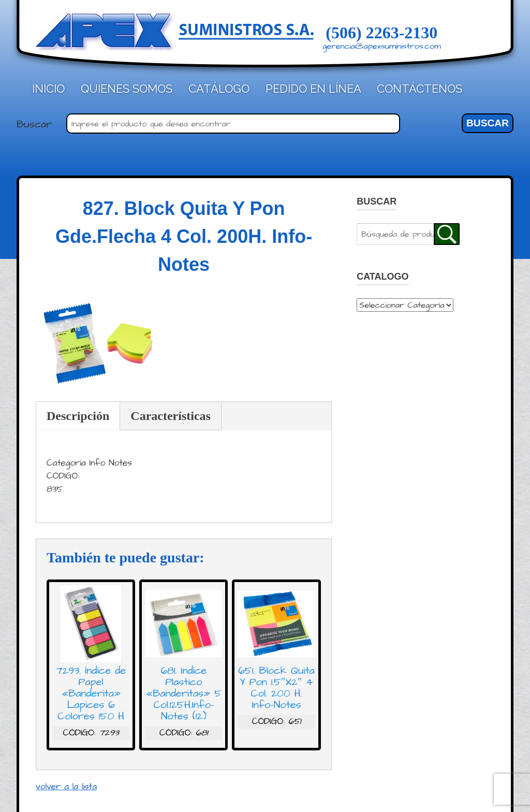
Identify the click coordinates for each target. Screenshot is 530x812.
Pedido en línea (313, 89)
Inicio (48, 89)
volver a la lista (66, 787)
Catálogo (219, 89)
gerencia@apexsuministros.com (382, 46)
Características (171, 416)
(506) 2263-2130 (381, 33)
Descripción (78, 416)
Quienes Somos (127, 89)
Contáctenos (419, 89)
